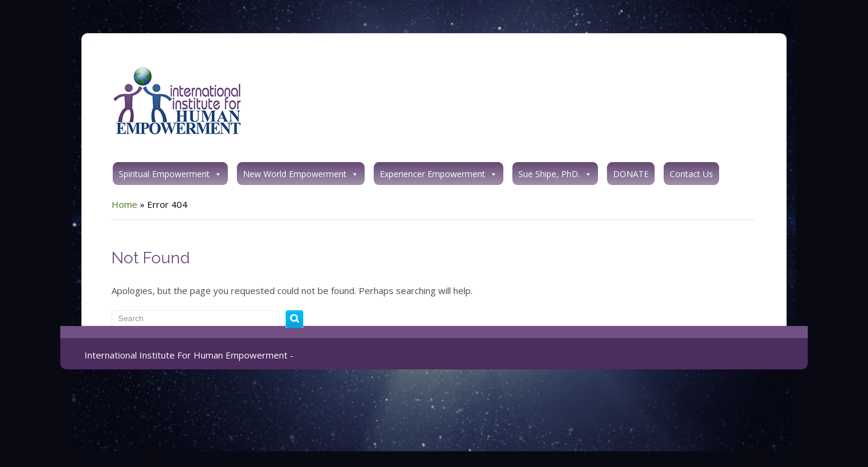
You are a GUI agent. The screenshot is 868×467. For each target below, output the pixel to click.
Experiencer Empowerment (439, 174)
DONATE (631, 174)
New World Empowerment (301, 174)
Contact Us (691, 174)
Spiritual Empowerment (170, 174)
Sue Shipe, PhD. (555, 174)
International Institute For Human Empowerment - (189, 355)
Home (124, 204)
